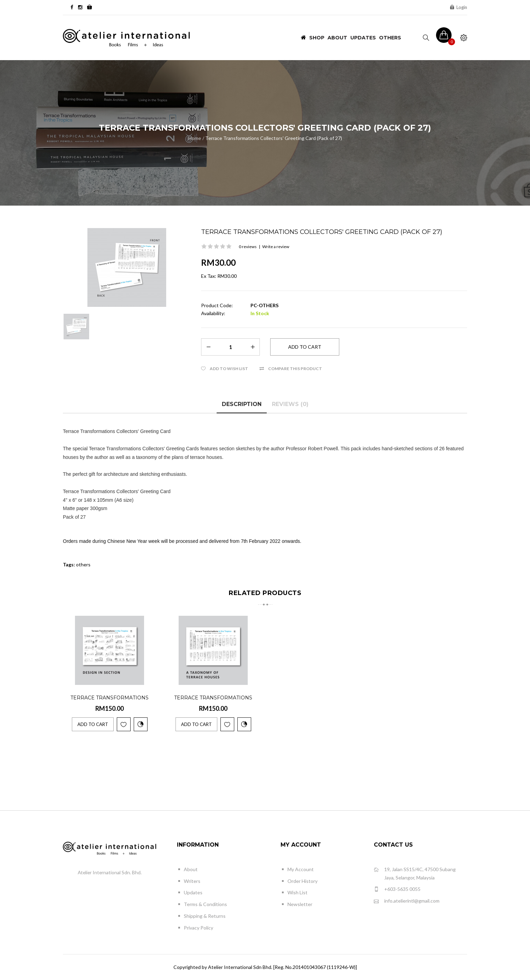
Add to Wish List (229, 369)
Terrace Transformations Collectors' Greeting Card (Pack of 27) (274, 138)
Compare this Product (295, 369)
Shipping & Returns (205, 916)
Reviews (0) (290, 404)
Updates (193, 892)
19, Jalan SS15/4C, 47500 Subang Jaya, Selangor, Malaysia (415, 873)
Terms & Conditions (205, 904)
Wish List (297, 892)
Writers (192, 881)
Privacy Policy (198, 928)
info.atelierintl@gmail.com (407, 901)
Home (195, 138)
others (83, 564)
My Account (301, 869)
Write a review (276, 247)
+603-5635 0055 (397, 889)
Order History (302, 881)
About (191, 869)
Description (242, 404)
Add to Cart (93, 724)
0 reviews (248, 247)
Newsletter (300, 904)
